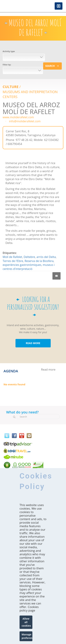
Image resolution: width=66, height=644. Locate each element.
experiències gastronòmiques (22, 265)
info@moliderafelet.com (25, 121)
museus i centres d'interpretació (29, 267)
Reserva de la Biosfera (39, 261)
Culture (11, 87)
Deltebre (29, 257)
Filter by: (7, 65)
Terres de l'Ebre (13, 261)
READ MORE (33, 343)
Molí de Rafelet (12, 257)
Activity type (9, 51)
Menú (59, 6)
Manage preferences (27, 636)
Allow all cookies (26, 622)
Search (50, 66)
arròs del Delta (46, 257)
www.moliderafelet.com (18, 117)
